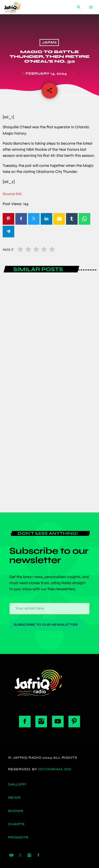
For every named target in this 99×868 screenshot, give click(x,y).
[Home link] (17, 7)
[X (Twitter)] (20, 855)
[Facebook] (39, 855)
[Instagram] (29, 855)
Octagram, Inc (55, 769)
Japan (49, 43)
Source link (12, 194)
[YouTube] (11, 855)
